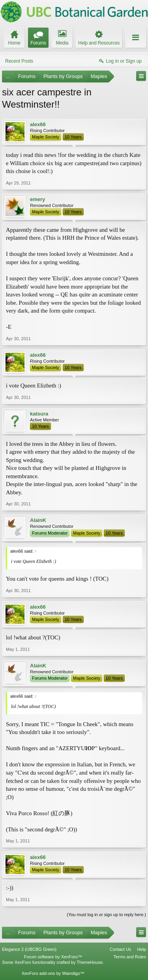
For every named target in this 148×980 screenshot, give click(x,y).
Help (141, 949)
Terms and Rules (130, 957)
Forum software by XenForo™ (53, 957)
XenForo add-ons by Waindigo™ (53, 973)
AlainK (38, 520)
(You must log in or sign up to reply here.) (106, 915)
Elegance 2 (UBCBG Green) (29, 949)
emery (37, 199)
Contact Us (120, 949)
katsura (39, 414)
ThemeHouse (90, 962)
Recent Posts (19, 61)
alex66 (38, 124)
